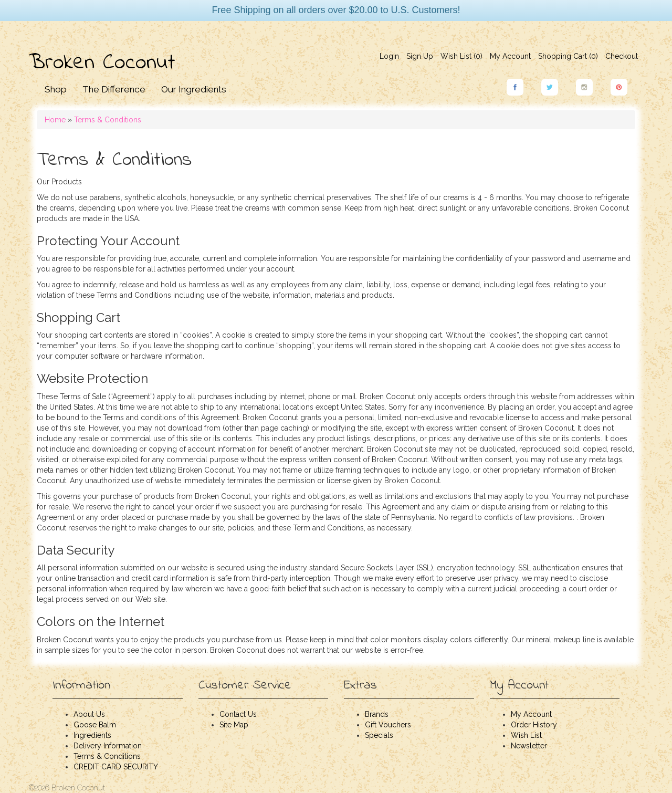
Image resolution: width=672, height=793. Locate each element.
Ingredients (92, 735)
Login (389, 56)
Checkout (622, 56)
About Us (89, 714)
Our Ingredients (194, 89)
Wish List (526, 735)
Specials (379, 735)
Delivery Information (108, 746)
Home (55, 120)
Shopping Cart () (568, 56)
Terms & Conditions (108, 120)
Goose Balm (95, 725)
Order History (534, 725)
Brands (377, 714)
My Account (510, 56)
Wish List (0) (461, 56)
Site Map (234, 725)
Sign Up (420, 56)
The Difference (114, 89)
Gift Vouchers (388, 725)
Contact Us (238, 714)
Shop (56, 89)
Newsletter (529, 746)
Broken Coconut (102, 63)
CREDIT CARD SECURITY (116, 767)
